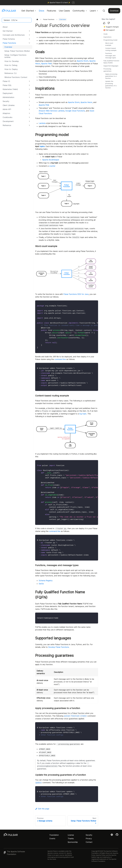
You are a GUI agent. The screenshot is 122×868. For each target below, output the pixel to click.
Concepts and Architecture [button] (14, 35)
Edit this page (42, 809)
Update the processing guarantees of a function (111, 85)
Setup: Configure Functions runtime (15, 56)
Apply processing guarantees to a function (111, 76)
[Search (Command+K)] (104, 11)
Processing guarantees (107, 70)
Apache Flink (46, 64)
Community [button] (79, 11)
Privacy (89, 839)
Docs (42, 11)
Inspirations (107, 37)
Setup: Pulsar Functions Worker (17, 51)
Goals (106, 34)
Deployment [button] (8, 93)
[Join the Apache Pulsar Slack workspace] (112, 835)
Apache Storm (83, 61)
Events (52, 839)
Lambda (42, 123)
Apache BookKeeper (51, 160)
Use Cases (64, 11)
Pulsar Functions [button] (9, 43)
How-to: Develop (12, 61)
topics (42, 146)
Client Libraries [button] (9, 105)
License (71, 835)
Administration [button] (8, 97)
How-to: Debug (11, 65)
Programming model (110, 40)
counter (52, 166)
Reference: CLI (11, 73)
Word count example (109, 44)
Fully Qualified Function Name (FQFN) (111, 62)
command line (60, 359)
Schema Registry (46, 581)
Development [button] (8, 121)
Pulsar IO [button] (6, 81)
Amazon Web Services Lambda (52, 111)
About (5, 27)
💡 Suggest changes (111, 27)
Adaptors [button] (6, 113)
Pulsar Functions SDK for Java (76, 294)
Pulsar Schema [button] (9, 39)
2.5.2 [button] (13, 20)
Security (89, 835)
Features (51, 11)
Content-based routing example (111, 49)
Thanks (71, 839)
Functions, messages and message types (111, 55)
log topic (83, 414)
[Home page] (37, 19)
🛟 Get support (109, 30)
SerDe (41, 584)
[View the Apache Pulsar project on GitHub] (117, 835)
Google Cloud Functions (75, 111)
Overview (8, 47)
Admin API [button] (7, 109)
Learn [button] (93, 11)
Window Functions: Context (16, 77)
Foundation (54, 835)
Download (114, 11)
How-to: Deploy (11, 69)
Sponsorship (73, 842)
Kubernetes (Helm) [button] (10, 89)
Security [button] (6, 101)
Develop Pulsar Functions (59, 647)
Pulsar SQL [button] (7, 85)
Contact (89, 842)
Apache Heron (86, 102)
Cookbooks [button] (8, 117)
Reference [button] (7, 125)
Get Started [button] (28, 11)
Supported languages (111, 66)
